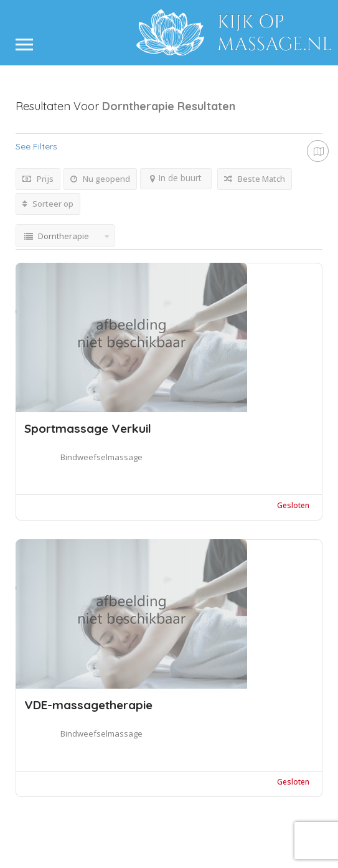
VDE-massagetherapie (88, 705)
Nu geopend (100, 179)
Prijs (38, 179)
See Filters (36, 146)
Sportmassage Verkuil (88, 428)
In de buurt (176, 178)
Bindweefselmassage (101, 457)
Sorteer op (48, 204)
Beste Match (255, 179)
